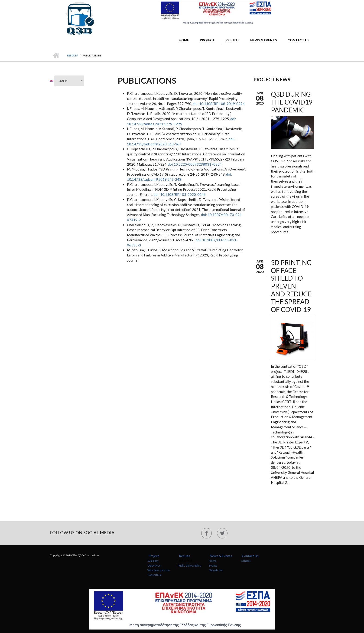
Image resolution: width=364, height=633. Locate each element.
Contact (246, 561)
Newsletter (216, 570)
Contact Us (298, 40)
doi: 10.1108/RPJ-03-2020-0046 (180, 194)
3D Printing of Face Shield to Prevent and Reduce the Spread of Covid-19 (291, 286)
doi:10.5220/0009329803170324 (195, 164)
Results (232, 40)
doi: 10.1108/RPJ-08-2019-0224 (218, 104)
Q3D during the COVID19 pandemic (292, 102)
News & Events (263, 40)
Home (184, 40)
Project (207, 40)
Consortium (154, 575)
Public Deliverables (189, 566)
